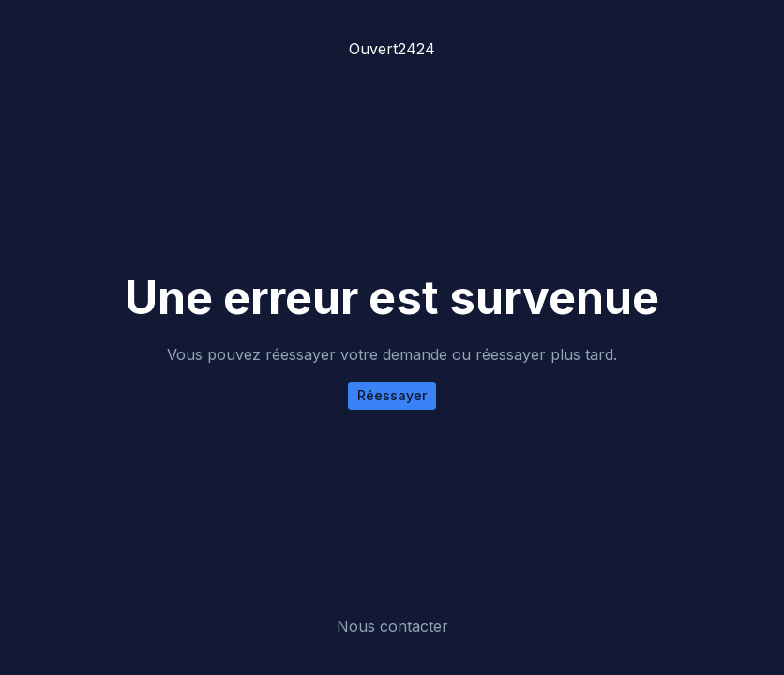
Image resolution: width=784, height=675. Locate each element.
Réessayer (392, 395)
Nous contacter (392, 626)
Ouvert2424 (392, 49)
